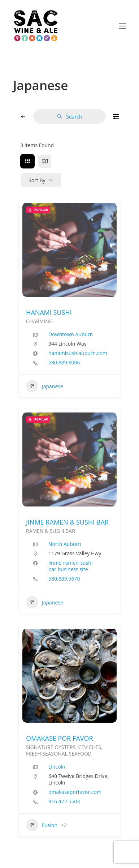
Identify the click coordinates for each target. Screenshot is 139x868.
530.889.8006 (64, 363)
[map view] (45, 161)
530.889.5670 (64, 579)
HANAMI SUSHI (49, 312)
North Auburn (65, 544)
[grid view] (27, 161)
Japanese (45, 386)
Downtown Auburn (71, 334)
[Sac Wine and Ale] (36, 26)
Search (69, 117)
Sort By (37, 180)
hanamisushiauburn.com (78, 353)
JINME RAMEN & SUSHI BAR (67, 522)
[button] (122, 26)
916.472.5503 (64, 801)
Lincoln (57, 767)
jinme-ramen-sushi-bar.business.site (71, 566)
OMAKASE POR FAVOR (60, 738)
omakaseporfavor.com (75, 792)
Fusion (42, 825)
